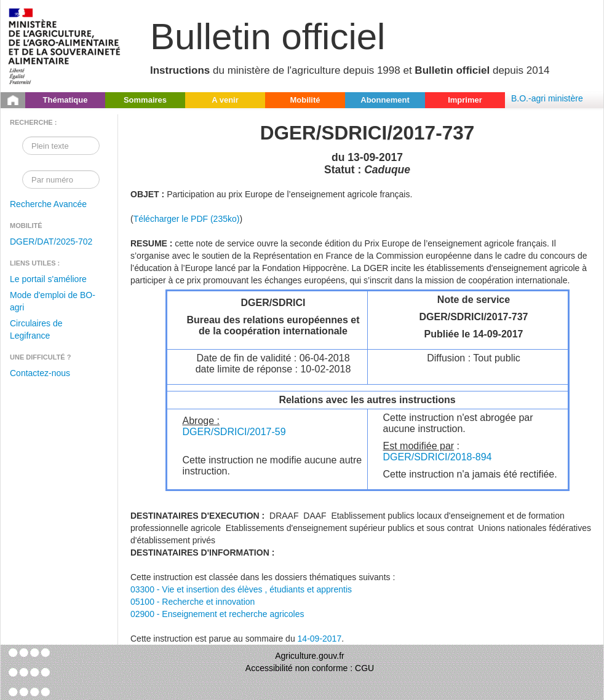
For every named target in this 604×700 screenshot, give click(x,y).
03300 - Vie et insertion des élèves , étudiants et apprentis (241, 589)
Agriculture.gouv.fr (310, 656)
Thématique (66, 100)
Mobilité (305, 100)
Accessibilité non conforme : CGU (310, 668)
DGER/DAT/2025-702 (51, 242)
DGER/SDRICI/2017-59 (234, 432)
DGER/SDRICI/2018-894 (438, 457)
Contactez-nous (40, 373)
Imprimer (465, 100)
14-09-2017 (320, 639)
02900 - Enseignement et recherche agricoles (217, 614)
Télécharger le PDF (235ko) (187, 219)
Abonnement (385, 100)
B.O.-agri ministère (547, 98)
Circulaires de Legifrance (36, 329)
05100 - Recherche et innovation (193, 602)
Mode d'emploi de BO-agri (53, 301)
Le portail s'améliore (48, 279)
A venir (225, 100)
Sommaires (145, 100)
